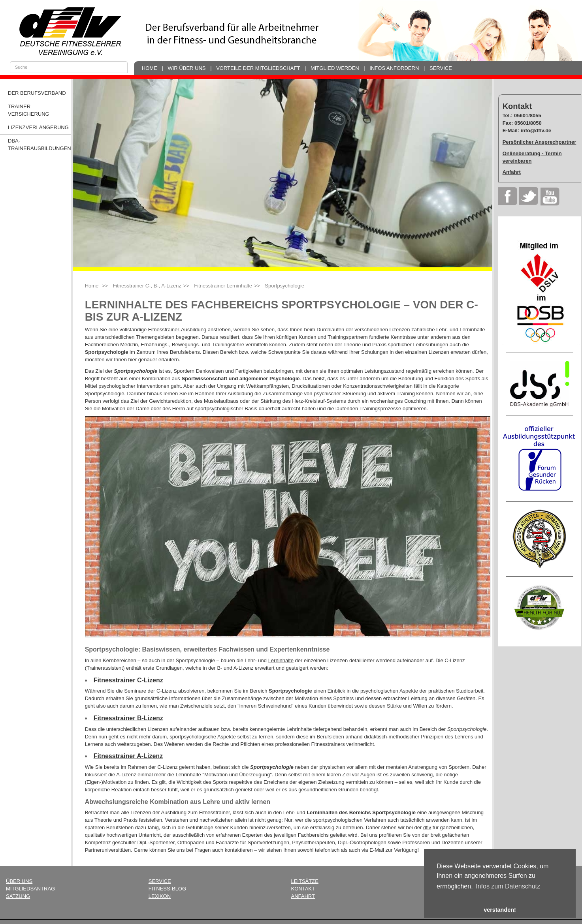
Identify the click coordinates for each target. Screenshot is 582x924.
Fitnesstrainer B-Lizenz (128, 718)
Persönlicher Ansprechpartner (540, 142)
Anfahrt (512, 172)
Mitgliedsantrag (30, 889)
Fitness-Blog (167, 889)
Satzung (18, 896)
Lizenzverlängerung (38, 127)
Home (150, 68)
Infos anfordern (394, 68)
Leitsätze (305, 881)
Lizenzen (399, 330)
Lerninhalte (281, 660)
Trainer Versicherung (29, 110)
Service (441, 68)
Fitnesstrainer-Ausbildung (177, 330)
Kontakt (303, 889)
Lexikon (160, 896)
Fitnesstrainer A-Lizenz (128, 756)
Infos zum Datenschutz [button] (508, 886)
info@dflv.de (536, 131)
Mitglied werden (335, 68)
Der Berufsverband (37, 93)
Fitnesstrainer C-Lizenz (128, 680)
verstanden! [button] (500, 910)
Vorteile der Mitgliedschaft (258, 68)
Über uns (19, 881)
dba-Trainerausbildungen (40, 145)
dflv (427, 827)
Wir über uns (186, 68)
